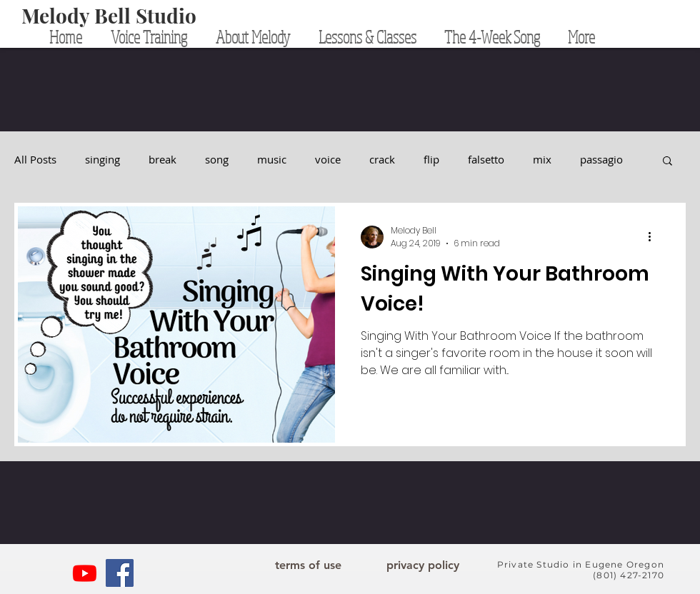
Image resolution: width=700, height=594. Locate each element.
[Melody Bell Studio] (109, 16)
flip (431, 160)
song (217, 160)
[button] (667, 162)
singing (102, 160)
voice (328, 160)
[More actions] (654, 237)
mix (542, 160)
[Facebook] (120, 573)
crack (382, 160)
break (162, 160)
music (272, 160)
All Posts (35, 160)
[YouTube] (85, 573)
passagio (601, 160)
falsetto (486, 160)
